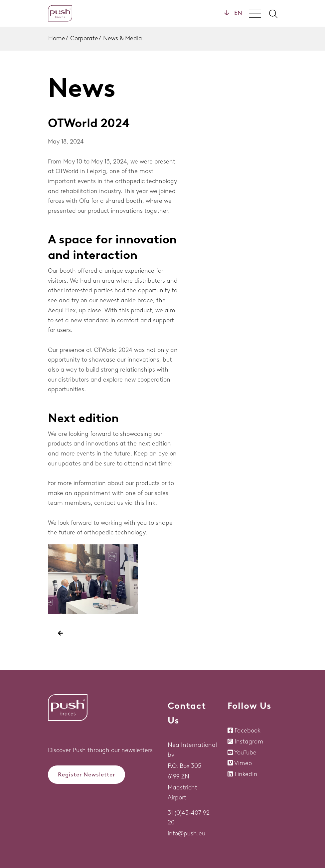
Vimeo (243, 763)
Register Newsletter (86, 774)
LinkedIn (246, 774)
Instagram (249, 741)
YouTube (245, 752)
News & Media (123, 38)
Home (57, 38)
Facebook (247, 730)
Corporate (84, 38)
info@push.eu (186, 833)
